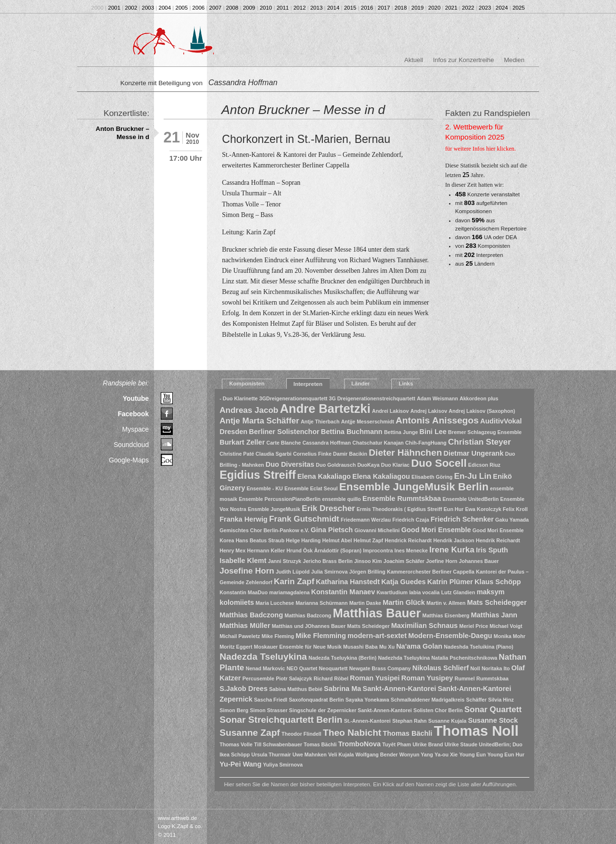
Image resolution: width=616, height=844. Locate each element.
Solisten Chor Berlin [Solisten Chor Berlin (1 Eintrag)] (438, 710)
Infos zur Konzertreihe (464, 60)
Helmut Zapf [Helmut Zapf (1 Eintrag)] (369, 540)
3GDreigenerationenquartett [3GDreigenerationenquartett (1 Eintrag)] (294, 398)
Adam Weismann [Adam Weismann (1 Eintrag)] (437, 398)
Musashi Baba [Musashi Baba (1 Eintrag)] (360, 647)
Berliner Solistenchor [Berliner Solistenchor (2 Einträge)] (284, 432)
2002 (131, 8)
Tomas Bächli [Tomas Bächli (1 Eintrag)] (320, 744)
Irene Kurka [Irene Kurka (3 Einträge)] (452, 550)
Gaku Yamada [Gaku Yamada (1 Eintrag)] (512, 520)
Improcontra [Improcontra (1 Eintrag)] (378, 550)
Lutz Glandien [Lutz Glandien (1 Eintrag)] (458, 592)
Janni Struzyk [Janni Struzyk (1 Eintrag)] (285, 561)
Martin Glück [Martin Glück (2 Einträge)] (404, 602)
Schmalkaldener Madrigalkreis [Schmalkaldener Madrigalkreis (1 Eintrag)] (428, 700)
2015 (350, 8)
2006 (199, 8)
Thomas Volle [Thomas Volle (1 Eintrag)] (236, 744)
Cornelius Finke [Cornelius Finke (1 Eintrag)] (312, 454)
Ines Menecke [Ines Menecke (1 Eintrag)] (411, 550)
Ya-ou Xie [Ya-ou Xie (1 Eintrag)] (446, 754)
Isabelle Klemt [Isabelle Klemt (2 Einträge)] (243, 561)
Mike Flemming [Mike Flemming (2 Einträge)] (321, 636)
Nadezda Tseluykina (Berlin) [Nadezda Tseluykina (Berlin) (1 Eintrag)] (342, 658)
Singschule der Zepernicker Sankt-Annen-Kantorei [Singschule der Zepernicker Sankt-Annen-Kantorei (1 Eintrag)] (351, 710)
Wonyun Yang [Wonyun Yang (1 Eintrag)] (416, 754)
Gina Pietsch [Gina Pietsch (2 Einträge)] (332, 530)
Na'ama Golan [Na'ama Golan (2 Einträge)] (419, 646)
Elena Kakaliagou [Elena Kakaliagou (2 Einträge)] (381, 476)
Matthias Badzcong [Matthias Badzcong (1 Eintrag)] (308, 615)
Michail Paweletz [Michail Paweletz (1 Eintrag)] (240, 636)
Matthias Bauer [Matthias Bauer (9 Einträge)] (377, 613)
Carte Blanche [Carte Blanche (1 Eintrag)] (284, 443)
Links (406, 384)
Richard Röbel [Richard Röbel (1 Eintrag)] (331, 678)
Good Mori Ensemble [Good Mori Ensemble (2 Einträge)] (436, 530)
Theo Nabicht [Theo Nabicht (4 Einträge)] (352, 733)
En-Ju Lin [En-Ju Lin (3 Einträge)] (473, 476)
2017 (384, 8)
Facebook (134, 414)
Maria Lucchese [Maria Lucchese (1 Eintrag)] (275, 603)
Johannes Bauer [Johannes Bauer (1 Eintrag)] (479, 561)
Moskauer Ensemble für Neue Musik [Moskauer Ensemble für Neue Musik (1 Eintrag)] (298, 647)
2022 (468, 8)
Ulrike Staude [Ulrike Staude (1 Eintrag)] (461, 744)
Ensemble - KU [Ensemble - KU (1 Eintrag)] (264, 488)
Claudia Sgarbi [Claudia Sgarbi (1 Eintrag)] (274, 454)
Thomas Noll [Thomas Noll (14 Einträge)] (476, 731)
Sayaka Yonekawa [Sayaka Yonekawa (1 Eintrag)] (367, 700)
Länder (360, 384)
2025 (519, 8)
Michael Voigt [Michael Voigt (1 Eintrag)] (506, 626)
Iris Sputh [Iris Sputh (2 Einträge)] (492, 550)
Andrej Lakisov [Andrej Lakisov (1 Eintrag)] (429, 411)
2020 (435, 8)
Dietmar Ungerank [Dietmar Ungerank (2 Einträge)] (474, 453)
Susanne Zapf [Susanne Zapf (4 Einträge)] (250, 733)
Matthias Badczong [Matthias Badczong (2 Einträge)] (251, 615)
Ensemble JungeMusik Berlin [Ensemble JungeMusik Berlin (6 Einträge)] (414, 487)
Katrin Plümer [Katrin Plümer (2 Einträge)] (450, 582)
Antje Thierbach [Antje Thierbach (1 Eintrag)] (320, 422)
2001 (115, 8)
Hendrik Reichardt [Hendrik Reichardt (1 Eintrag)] (498, 540)
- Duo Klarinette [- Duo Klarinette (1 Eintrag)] (238, 398)
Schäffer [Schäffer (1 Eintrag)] (476, 700)
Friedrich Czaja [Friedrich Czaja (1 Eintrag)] (411, 520)
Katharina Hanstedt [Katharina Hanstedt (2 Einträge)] (348, 582)
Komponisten (247, 384)
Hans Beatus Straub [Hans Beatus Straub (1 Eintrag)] (260, 540)
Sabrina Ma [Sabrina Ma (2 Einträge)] (342, 689)
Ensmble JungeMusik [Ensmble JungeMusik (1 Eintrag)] (274, 509)
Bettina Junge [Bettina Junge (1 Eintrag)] (401, 432)
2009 (249, 8)
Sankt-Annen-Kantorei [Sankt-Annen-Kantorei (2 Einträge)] (399, 689)
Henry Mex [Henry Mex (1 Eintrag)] (232, 550)
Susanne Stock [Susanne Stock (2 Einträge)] (493, 720)
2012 (300, 8)
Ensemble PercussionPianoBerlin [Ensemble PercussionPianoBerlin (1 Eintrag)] (280, 499)
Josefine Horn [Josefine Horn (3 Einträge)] (247, 571)
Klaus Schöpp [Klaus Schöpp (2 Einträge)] (498, 582)
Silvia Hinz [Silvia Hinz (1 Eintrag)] (501, 700)
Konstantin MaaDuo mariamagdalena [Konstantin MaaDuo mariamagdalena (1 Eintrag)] (264, 592)
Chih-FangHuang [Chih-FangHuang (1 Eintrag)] (426, 443)
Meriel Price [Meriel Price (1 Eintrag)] (474, 626)
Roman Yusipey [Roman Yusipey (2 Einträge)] (427, 678)
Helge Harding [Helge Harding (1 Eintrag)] (303, 540)
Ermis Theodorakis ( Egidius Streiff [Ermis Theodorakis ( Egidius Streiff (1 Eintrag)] (399, 509)
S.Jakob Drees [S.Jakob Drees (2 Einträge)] (244, 689)
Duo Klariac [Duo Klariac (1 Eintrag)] (395, 465)
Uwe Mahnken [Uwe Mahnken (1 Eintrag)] (310, 754)
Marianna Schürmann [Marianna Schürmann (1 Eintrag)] (321, 603)
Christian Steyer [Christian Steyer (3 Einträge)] (480, 442)
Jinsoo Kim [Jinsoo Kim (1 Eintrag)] (368, 561)
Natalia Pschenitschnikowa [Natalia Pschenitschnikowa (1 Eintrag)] (464, 658)
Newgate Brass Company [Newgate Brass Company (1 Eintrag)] (380, 668)
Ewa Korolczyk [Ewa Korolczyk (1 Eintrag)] (483, 509)
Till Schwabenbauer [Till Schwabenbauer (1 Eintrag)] (278, 744)
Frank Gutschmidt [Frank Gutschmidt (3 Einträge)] (304, 519)
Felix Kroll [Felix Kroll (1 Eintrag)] (515, 509)
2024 (502, 8)
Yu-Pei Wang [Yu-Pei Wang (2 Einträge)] (240, 764)
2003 (148, 8)
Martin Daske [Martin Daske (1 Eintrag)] (365, 603)
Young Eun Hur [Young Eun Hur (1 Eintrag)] (506, 754)
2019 (418, 8)
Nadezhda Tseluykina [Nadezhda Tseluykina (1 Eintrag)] (404, 658)
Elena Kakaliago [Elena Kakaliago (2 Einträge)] (324, 476)
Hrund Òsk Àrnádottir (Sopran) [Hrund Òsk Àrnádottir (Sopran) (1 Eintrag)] (324, 550)
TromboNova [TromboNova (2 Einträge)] (359, 744)
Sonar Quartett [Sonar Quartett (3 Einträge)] (493, 710)
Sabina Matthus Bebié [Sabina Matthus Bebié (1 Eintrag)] (296, 689)
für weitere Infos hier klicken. (481, 149)
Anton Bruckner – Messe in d (122, 133)
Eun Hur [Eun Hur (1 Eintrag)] (454, 509)
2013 (317, 8)
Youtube (136, 398)
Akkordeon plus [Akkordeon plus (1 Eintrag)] (479, 398)
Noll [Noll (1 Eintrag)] (475, 668)
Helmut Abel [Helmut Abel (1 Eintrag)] (337, 540)
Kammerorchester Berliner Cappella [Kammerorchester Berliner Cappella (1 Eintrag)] (431, 572)
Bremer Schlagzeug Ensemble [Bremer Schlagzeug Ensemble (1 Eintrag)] (485, 432)
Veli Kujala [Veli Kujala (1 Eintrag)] (341, 754)
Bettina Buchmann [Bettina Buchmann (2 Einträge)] (352, 432)
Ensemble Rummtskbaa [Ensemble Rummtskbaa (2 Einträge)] (402, 499)
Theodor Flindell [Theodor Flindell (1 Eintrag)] (302, 734)
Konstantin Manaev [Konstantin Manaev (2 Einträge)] (343, 592)
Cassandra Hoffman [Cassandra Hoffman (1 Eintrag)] (327, 443)
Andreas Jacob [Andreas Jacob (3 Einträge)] (249, 410)
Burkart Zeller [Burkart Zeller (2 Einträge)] (242, 442)
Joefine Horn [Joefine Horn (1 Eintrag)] (442, 561)
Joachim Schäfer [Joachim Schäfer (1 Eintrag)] (404, 561)
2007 (216, 8)
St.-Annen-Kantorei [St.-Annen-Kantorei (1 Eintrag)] (367, 721)
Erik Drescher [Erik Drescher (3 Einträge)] (328, 508)
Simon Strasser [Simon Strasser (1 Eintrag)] (269, 710)
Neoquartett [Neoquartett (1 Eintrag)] (334, 668)
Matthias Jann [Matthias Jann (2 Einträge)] (494, 615)
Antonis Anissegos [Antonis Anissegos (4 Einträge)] (437, 420)
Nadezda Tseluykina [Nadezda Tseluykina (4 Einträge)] (263, 657)
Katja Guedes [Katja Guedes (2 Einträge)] (403, 582)
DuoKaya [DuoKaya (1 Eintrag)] (368, 465)
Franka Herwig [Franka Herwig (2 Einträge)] (244, 519)
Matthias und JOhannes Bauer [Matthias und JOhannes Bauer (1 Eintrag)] (309, 626)
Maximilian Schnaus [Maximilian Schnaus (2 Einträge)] (424, 626)
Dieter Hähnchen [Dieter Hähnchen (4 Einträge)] (405, 453)
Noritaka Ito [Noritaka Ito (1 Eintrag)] (496, 668)
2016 (367, 8)
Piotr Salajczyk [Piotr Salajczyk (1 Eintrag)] (294, 678)
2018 (401, 8)
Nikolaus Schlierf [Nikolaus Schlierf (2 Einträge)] (441, 668)
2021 (451, 8)
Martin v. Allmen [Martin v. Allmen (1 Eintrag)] (446, 603)
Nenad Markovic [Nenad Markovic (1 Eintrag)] (265, 668)
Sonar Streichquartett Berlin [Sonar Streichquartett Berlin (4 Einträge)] (281, 720)
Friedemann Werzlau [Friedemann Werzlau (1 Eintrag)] (366, 520)
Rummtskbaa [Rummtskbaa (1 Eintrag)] (493, 678)
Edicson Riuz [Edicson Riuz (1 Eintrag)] (484, 465)
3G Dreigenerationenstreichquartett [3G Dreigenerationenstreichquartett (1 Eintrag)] (372, 398)
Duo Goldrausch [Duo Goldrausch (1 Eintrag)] (336, 465)
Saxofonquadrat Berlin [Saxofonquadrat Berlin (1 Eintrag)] (316, 700)
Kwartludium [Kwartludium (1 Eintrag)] (392, 592)
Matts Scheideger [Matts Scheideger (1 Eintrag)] (368, 626)
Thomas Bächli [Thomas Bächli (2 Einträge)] (407, 733)
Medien (514, 60)
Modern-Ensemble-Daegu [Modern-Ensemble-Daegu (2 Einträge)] (450, 636)
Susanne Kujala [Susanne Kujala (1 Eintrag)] (447, 721)
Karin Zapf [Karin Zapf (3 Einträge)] (294, 582)
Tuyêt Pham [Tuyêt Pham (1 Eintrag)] (397, 744)
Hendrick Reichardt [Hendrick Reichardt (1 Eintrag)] (408, 540)
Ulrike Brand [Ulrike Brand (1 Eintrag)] (428, 744)
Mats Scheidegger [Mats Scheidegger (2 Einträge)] (497, 602)
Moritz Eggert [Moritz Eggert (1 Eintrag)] (236, 647)
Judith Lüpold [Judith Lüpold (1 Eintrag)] (293, 572)
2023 (485, 8)
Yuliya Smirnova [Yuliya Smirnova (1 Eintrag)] (283, 765)
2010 (266, 8)
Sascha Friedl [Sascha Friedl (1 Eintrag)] (271, 700)
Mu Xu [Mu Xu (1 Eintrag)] (387, 647)
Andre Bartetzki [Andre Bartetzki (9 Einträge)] (325, 409)
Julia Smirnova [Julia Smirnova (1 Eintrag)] (330, 572)
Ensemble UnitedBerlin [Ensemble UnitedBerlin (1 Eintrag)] (470, 499)
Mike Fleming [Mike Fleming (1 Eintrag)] (278, 636)
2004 (165, 8)
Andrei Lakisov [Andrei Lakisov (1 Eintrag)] (390, 411)
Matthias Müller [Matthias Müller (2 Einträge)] (245, 626)
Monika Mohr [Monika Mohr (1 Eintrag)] (510, 636)
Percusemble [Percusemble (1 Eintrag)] (258, 678)
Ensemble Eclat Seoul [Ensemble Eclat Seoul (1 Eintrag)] (311, 488)
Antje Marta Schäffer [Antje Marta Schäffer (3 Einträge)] (259, 421)
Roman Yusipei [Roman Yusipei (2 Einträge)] (375, 678)
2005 (182, 8)
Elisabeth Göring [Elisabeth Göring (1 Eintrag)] (432, 477)
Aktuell (414, 60)
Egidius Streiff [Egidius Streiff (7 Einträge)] (257, 475)
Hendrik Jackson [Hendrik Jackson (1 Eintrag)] (454, 540)
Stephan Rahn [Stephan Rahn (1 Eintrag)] (410, 721)
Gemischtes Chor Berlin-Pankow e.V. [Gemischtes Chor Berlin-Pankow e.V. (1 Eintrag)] (264, 530)
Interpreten (308, 384)
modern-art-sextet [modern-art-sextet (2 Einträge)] (377, 636)
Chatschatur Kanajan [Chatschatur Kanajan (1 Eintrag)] (378, 443)
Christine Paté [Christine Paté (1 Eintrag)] (237, 454)
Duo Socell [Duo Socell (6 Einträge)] (439, 463)
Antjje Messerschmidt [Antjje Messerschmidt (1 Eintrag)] (368, 422)
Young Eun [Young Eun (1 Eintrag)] (472, 754)
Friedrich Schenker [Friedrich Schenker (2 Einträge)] (462, 519)
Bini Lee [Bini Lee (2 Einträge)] (433, 432)
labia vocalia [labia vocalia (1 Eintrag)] (424, 592)
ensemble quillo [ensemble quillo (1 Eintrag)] (341, 499)
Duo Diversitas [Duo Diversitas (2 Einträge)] (290, 464)
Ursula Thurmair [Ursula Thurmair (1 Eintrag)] (271, 754)
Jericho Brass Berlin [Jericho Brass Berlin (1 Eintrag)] (328, 561)
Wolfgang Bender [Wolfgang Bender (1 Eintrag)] (376, 754)
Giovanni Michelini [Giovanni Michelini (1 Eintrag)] (377, 530)
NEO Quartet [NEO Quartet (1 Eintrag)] (302, 668)
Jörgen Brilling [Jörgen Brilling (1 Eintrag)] (367, 572)
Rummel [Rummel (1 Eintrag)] (464, 678)
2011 (283, 8)
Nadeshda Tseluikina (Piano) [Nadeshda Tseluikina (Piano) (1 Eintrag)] (478, 647)
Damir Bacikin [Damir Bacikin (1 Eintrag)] (350, 454)
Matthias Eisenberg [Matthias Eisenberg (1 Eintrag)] (446, 615)
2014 (334, 8)
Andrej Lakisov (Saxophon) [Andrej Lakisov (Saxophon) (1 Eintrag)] (482, 411)
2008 (232, 8)
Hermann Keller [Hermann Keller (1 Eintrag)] (266, 550)
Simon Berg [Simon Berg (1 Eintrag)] (234, 710)
